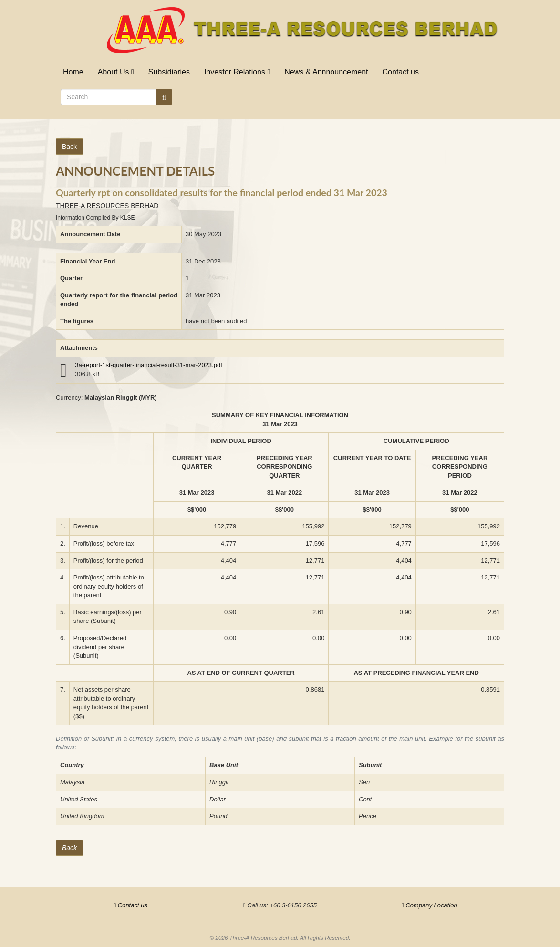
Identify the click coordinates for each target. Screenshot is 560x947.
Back (69, 147)
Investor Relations (237, 72)
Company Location (430, 905)
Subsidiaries (169, 72)
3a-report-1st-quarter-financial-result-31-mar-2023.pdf (149, 365)
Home (73, 72)
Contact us (401, 72)
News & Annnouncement (326, 72)
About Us (116, 72)
